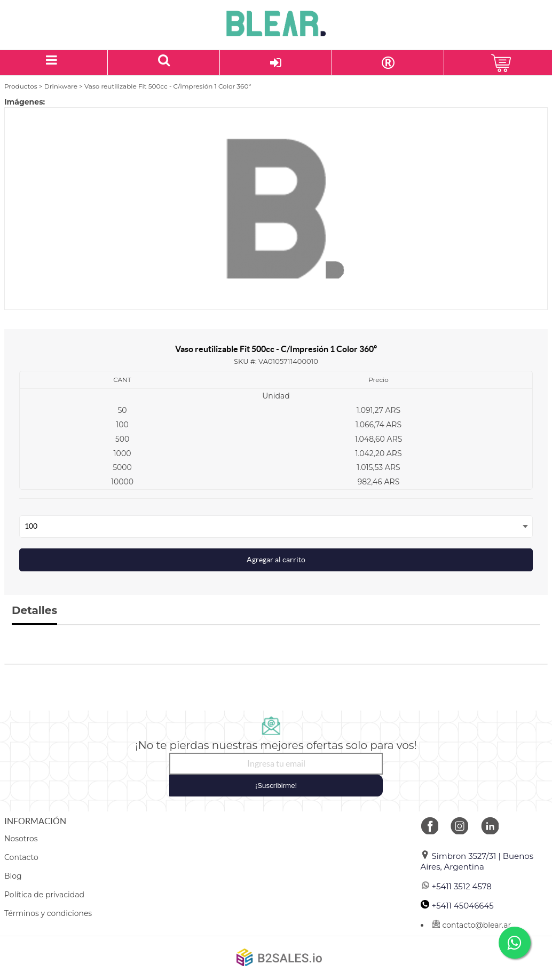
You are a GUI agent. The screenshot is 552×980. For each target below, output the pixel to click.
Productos (21, 86)
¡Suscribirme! (276, 786)
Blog (13, 876)
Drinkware (61, 86)
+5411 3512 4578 (456, 886)
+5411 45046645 (457, 906)
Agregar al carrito (276, 560)
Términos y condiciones (48, 913)
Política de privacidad (44, 895)
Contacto (21, 857)
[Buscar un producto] (164, 63)
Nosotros (21, 839)
